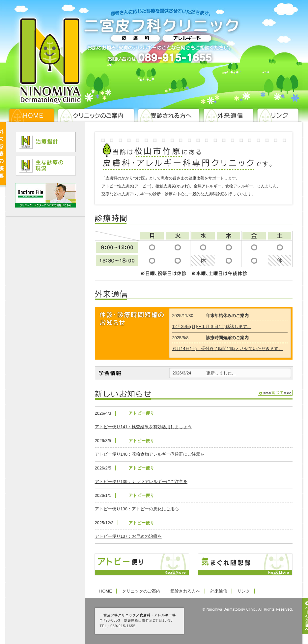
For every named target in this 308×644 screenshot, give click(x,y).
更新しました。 (221, 373)
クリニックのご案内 (141, 591)
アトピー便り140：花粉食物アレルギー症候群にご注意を (150, 454)
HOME (105, 591)
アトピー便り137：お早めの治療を (128, 536)
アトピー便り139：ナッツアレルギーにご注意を (141, 482)
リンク (244, 591)
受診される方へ (185, 591)
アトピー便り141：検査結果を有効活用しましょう (143, 427)
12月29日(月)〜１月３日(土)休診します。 (212, 326)
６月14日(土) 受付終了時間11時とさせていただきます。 (228, 349)
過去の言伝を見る (275, 393)
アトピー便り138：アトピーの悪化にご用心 (137, 509)
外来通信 (219, 591)
